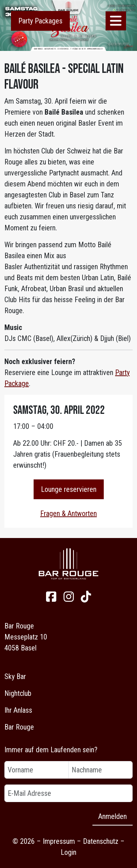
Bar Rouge (19, 727)
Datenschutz (101, 841)
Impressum (59, 841)
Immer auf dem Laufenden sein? (51, 750)
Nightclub (18, 693)
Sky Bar (15, 676)
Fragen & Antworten (68, 513)
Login (68, 852)
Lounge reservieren (69, 489)
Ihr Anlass (18, 710)
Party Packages (40, 21)
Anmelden (113, 816)
